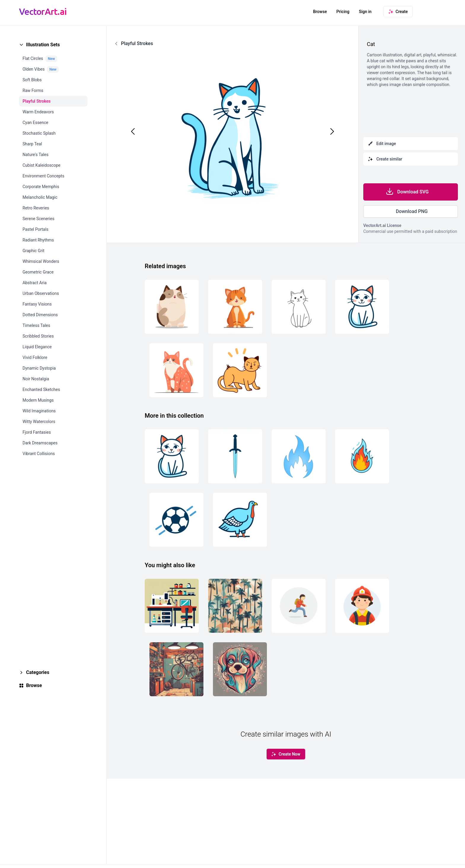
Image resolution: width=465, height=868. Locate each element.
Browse (320, 12)
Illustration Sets (43, 45)
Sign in (365, 12)
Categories (38, 672)
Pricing (343, 12)
